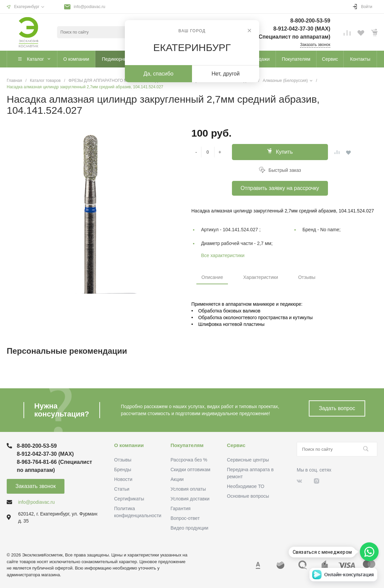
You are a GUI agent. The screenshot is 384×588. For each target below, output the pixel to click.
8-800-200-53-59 (310, 21)
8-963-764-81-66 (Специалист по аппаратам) (273, 37)
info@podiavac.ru (90, 7)
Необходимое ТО (246, 486)
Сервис (236, 445)
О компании (129, 445)
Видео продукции (189, 528)
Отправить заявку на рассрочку (280, 188)
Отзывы (307, 277)
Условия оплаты (188, 489)
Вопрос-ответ (185, 518)
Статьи (122, 489)
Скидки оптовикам (190, 470)
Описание (212, 277)
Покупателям (187, 445)
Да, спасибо (158, 74)
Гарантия (181, 508)
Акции (177, 479)
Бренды (123, 470)
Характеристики (260, 277)
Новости (123, 479)
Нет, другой (226, 74)
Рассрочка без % (189, 460)
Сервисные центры (248, 460)
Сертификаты (129, 499)
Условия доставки (190, 499)
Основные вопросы (248, 496)
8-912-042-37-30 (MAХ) (302, 29)
